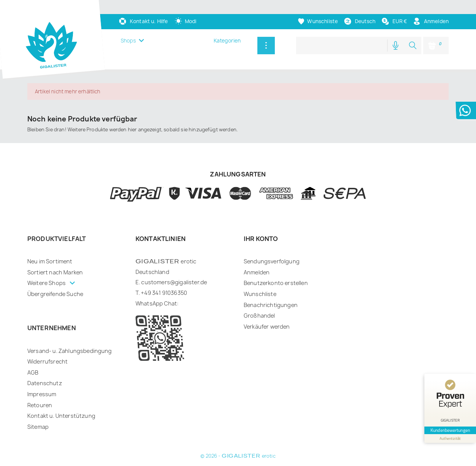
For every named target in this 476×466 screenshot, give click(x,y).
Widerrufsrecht (47, 361)
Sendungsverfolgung (272, 261)
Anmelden (257, 272)
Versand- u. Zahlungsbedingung (70, 351)
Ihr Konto (261, 239)
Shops (128, 41)
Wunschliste (260, 294)
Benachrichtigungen (271, 305)
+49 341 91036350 (164, 293)
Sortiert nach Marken (55, 272)
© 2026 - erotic (238, 456)
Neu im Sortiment (50, 261)
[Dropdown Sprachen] (359, 21)
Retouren (40, 405)
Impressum (42, 394)
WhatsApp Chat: (157, 303)
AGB (33, 372)
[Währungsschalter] (394, 21)
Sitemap (38, 427)
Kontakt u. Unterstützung (61, 416)
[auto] (186, 21)
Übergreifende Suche (55, 294)
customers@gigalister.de (174, 282)
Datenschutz (45, 383)
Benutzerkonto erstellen (276, 283)
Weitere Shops (47, 283)
